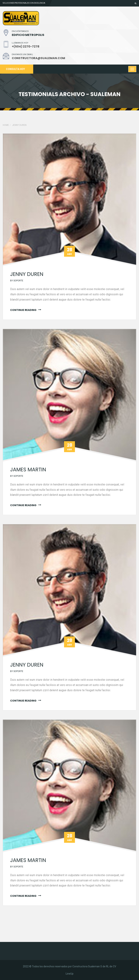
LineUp (70, 974)
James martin (28, 470)
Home (6, 125)
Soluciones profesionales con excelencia (24, 3)
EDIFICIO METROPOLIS (28, 35)
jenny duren (19, 125)
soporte (18, 281)
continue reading (23, 310)
